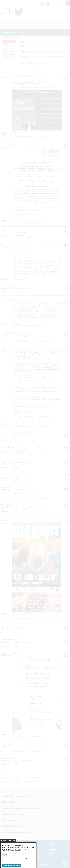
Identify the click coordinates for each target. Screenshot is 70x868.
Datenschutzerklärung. (14, 851)
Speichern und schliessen (11, 865)
